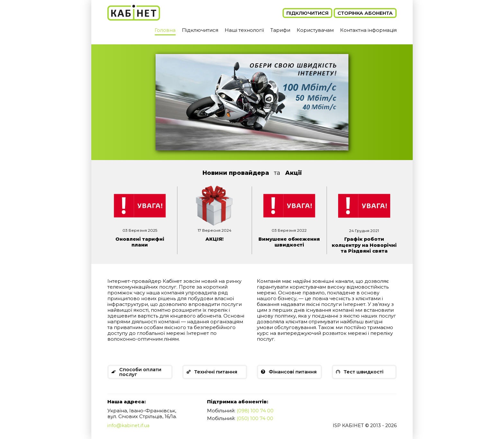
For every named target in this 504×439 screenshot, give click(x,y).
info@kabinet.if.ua (129, 431)
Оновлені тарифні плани (140, 242)
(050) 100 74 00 (255, 424)
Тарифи (280, 30)
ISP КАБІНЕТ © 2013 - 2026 (364, 431)
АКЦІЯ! (214, 239)
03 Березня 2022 (289, 230)
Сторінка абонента (365, 13)
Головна (165, 30)
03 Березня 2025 (140, 230)
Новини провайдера (236, 173)
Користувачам (315, 30)
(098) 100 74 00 (255, 416)
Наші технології (244, 30)
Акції (293, 173)
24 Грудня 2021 (364, 231)
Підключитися (307, 13)
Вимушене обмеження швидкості (289, 242)
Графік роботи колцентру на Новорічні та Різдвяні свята (364, 248)
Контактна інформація (368, 30)
